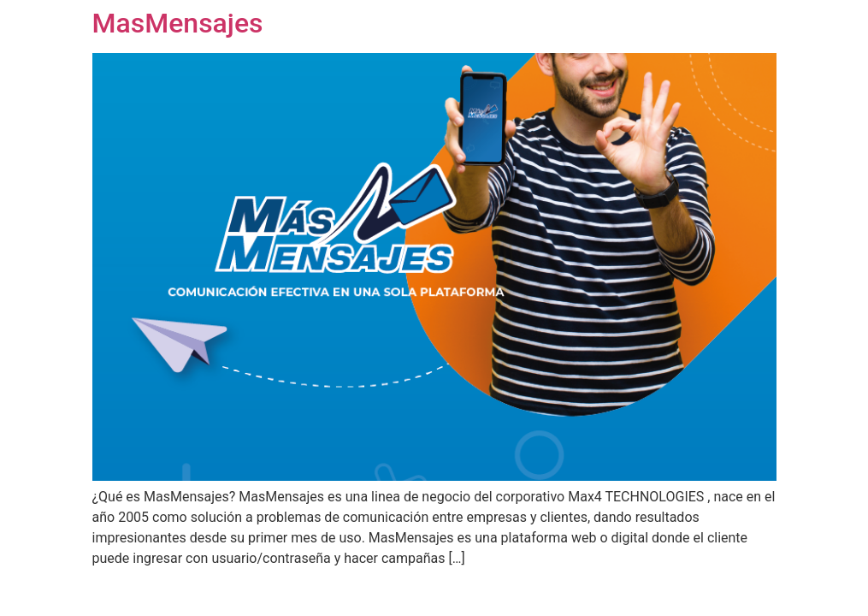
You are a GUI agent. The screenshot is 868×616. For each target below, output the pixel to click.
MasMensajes (178, 23)
